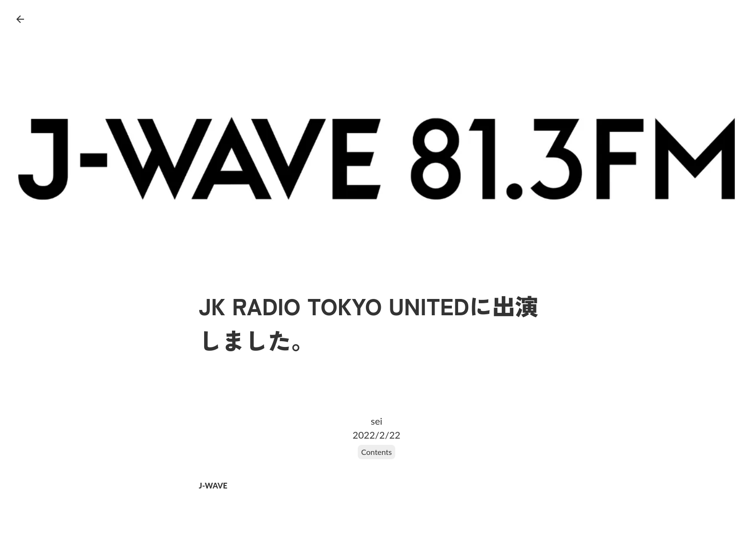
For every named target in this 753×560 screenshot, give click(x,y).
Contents (376, 452)
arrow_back (20, 19)
